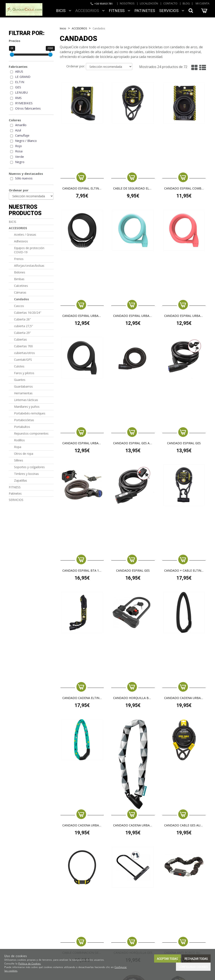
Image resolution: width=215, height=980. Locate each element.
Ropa (18, 447)
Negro (20, 162)
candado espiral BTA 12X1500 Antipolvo (82, 571)
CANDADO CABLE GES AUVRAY (184, 825)
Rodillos (19, 440)
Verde (20, 157)
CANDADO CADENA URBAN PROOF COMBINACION (184, 698)
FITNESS (119, 11)
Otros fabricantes (28, 108)
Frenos (19, 259)
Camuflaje (22, 135)
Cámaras (20, 292)
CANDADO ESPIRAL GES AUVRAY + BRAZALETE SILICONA (133, 443)
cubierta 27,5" (24, 326)
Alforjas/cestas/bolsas (29, 266)
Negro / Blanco (26, 141)
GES (18, 87)
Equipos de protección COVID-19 (29, 250)
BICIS (64, 11)
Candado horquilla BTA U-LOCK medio (133, 698)
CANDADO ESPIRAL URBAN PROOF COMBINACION (82, 316)
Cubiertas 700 (23, 346)
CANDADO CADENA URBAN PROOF (133, 825)
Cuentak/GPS (23, 360)
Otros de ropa (24, 454)
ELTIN (20, 82)
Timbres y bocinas (26, 474)
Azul (18, 130)
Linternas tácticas (26, 400)
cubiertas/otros (24, 353)
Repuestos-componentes (31, 433)
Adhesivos (21, 241)
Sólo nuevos (24, 178)
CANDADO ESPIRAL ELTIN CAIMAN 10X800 (82, 189)
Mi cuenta (203, 3)
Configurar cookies (193, 967)
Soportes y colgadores (29, 467)
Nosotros (127, 3)
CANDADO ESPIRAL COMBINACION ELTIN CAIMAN (184, 189)
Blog (186, 3)
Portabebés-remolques (30, 413)
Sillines (19, 460)
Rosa (19, 151)
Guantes (20, 380)
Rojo (18, 146)
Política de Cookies (29, 963)
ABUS (19, 71)
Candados (22, 299)
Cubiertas (20, 339)
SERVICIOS (172, 11)
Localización (149, 3)
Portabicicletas (24, 420)
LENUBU (21, 92)
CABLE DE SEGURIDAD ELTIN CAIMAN (133, 189)
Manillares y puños (27, 407)
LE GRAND (23, 77)
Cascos (19, 306)
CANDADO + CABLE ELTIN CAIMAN (184, 571)
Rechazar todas (196, 958)
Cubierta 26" (22, 319)
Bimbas (19, 279)
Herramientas (23, 393)
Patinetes (145, 11)
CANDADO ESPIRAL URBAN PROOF (133, 316)
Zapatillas (21, 480)
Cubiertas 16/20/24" (28, 313)
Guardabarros (23, 386)
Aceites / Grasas (25, 235)
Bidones (20, 272)
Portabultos (22, 427)
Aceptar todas (167, 958)
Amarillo (21, 125)
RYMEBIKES (24, 103)
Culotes (19, 366)
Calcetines (21, 286)
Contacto (170, 3)
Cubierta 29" (22, 333)
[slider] (12, 55)
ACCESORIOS (90, 11)
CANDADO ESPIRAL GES (184, 443)
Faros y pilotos (24, 373)
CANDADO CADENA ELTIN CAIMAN (82, 698)
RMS (18, 98)
